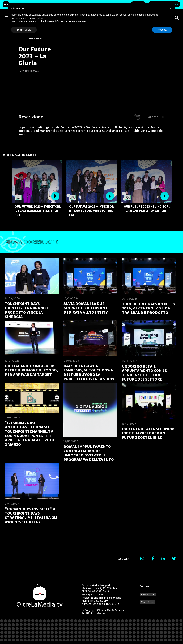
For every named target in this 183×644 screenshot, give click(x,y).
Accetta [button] (162, 30)
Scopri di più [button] (24, 30)
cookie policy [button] (36, 18)
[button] (170, 8)
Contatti (145, 586)
